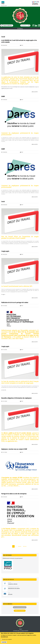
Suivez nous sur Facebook (33, 25)
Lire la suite (35, 92)
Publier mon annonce (20, 611)
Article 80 (10, 594)
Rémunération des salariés (14, 588)
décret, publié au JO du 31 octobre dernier (17, 433)
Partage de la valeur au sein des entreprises (14, 494)
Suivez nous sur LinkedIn (36, 25)
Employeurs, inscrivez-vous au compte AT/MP (14, 449)
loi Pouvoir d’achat (10, 529)
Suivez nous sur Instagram (39, 25)
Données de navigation (7, 639)
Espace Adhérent (8, 25)
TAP (9, 593)
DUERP (3, 96)
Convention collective (13, 584)
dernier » (25, 546)
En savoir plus (4, 637)
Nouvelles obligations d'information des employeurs (16, 398)
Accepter (4, 642)
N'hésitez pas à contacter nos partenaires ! (13, 558)
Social (3, 202)
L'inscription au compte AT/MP (12, 477)
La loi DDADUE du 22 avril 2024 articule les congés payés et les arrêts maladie (19, 41)
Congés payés (5, 251)
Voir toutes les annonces (20, 607)
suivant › (20, 546)
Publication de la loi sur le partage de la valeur (15, 302)
